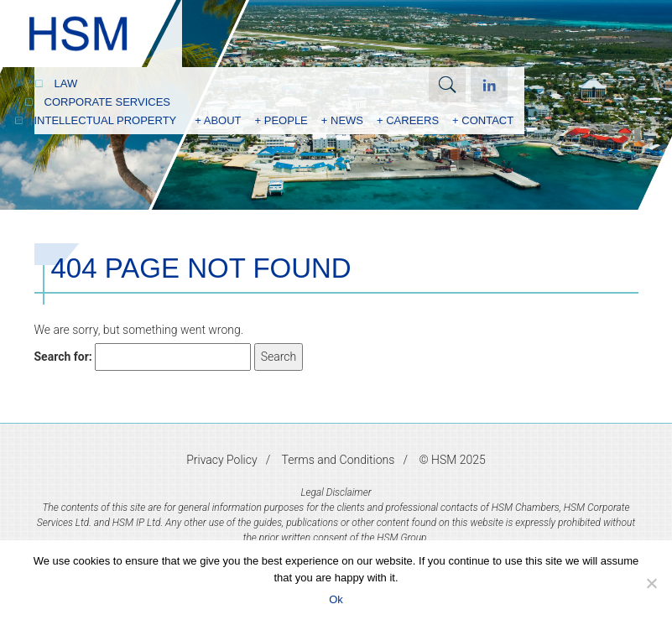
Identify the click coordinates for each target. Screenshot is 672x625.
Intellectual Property (106, 120)
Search (447, 85)
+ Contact (483, 120)
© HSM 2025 (452, 460)
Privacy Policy (221, 460)
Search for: (63, 357)
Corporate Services (108, 102)
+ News (342, 120)
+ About (218, 120)
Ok (336, 599)
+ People (281, 120)
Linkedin (489, 85)
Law (66, 83)
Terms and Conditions (339, 460)
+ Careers (408, 120)
